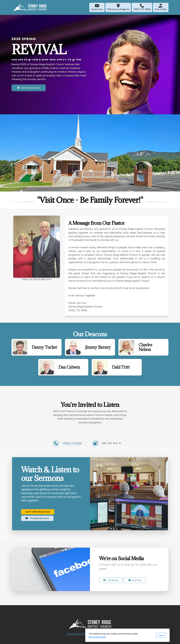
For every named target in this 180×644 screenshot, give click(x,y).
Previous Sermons (37, 518)
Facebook (111, 580)
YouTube (135, 580)
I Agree (123, 635)
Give (161, 7)
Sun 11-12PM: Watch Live (38, 512)
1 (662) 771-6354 (72, 443)
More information (60, 637)
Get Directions (29, 88)
